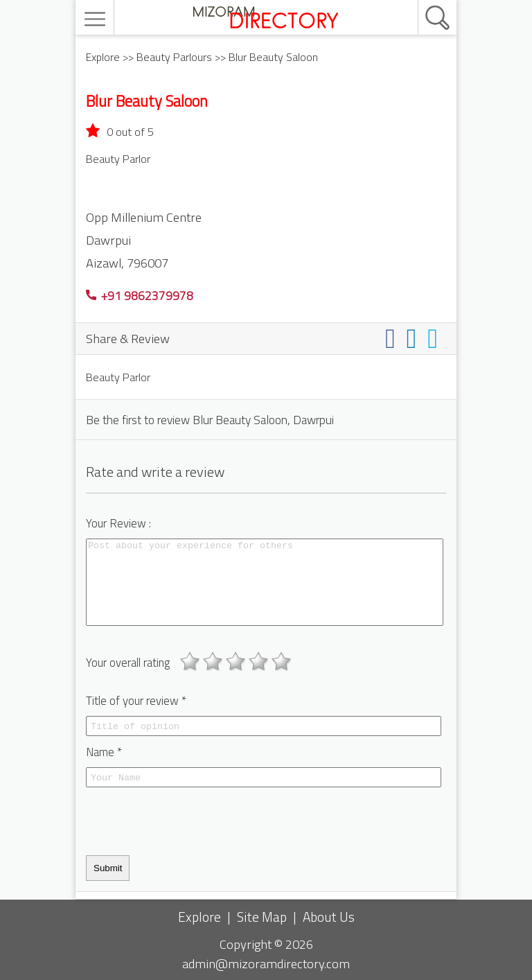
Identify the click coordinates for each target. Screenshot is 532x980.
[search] (423, 1)
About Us (329, 917)
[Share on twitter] (435, 338)
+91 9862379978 (140, 296)
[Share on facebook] (393, 338)
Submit (108, 868)
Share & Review (128, 338)
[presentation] (191, 821)
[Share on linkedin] (415, 338)
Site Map (262, 917)
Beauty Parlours (174, 57)
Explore (103, 57)
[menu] (97, 19)
